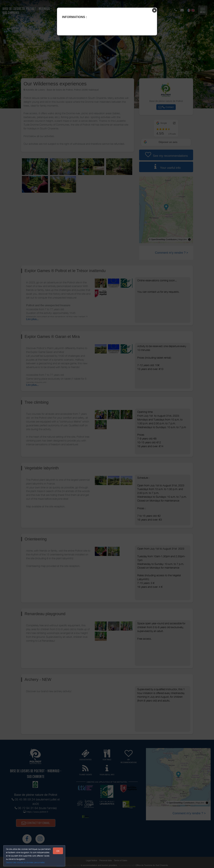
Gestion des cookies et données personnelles (25, 862)
